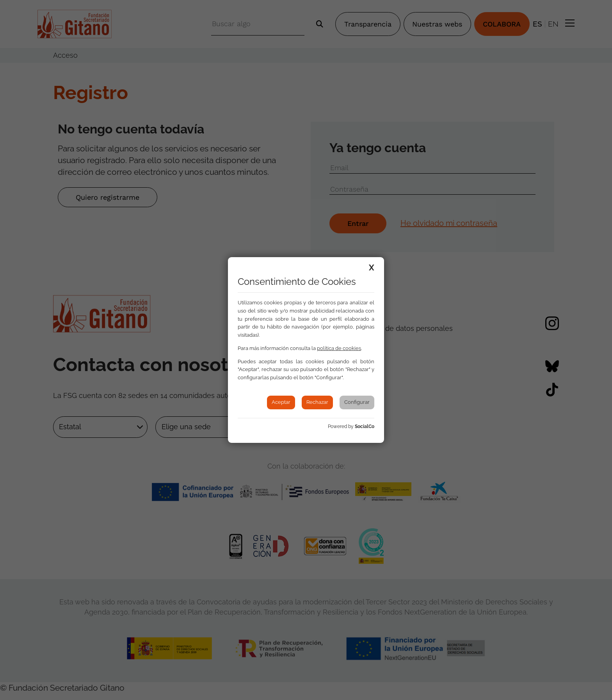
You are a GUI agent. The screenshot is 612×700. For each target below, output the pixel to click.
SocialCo (365, 426)
